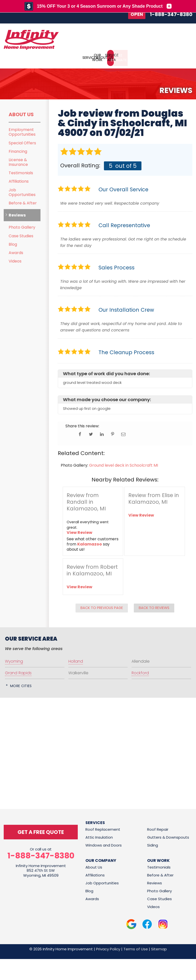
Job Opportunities (22, 192)
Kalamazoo (90, 544)
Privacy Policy (108, 948)
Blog (13, 244)
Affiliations (19, 181)
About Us (21, 114)
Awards (16, 252)
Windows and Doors (104, 845)
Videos (15, 261)
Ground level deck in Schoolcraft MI (124, 465)
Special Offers (22, 142)
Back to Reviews (154, 608)
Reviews (17, 215)
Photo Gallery (22, 227)
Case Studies (21, 235)
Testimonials (21, 173)
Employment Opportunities (22, 132)
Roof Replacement (103, 829)
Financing (18, 151)
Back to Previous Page (102, 608)
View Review (79, 532)
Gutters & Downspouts (168, 837)
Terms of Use (136, 948)
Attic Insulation (99, 837)
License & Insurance (18, 162)
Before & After (23, 203)
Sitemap (159, 948)
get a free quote (41, 832)
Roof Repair (158, 829)
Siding (153, 845)
